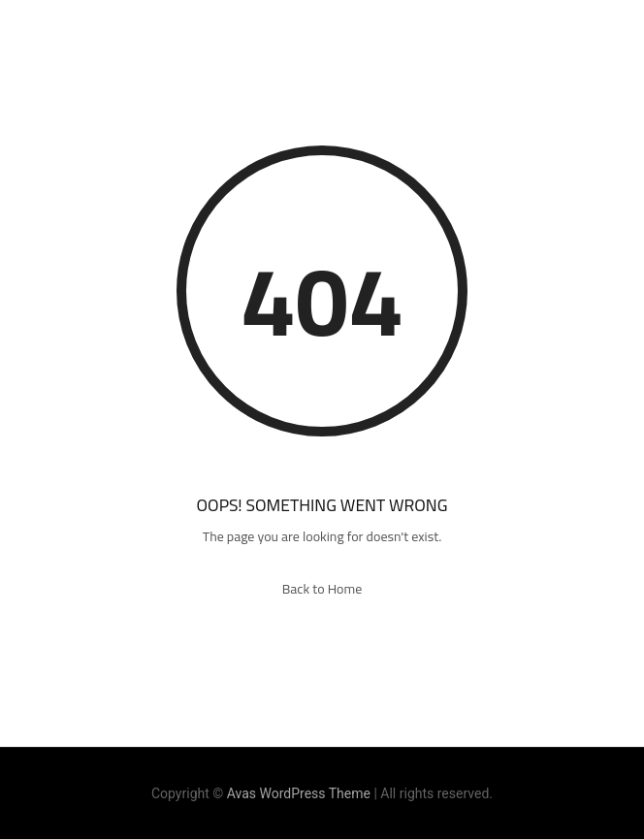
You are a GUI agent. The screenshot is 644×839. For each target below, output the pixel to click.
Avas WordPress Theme (299, 793)
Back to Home (322, 589)
